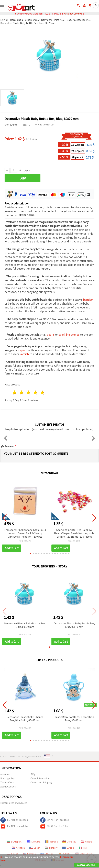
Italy (83, 848)
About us (5, 774)
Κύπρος (64, 854)
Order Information (40, 778)
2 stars (22, 392)
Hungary (51, 848)
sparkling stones (69, 335)
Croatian (18, 848)
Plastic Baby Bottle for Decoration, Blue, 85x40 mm (74, 719)
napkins (23, 350)
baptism (88, 300)
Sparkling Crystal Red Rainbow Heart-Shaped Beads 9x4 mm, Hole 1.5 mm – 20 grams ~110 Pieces (74, 533)
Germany (69, 842)
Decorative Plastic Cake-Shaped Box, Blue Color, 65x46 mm (25, 719)
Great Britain (84, 854)
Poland (12, 854)
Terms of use (7, 782)
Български (15, 842)
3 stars (29, 392)
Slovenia (47, 854)
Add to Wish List (45, 125)
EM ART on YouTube (14, 826)
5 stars (42, 392)
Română (51, 842)
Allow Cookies (86, 865)
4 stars (35, 392)
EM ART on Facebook (15, 820)
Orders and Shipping (41, 782)
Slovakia (29, 854)
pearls (51, 335)
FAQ (33, 774)
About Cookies (8, 787)
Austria (86, 842)
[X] (2, 857)
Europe (68, 848)
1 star (15, 392)
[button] (31, 554)
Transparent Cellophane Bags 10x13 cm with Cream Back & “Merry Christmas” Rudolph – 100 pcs (25, 533)
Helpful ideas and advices (14, 803)
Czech (35, 848)
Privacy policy (7, 778)
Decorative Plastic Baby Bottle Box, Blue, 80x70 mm (25, 625)
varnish (24, 354)
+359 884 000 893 (73, 14)
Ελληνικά (34, 842)
